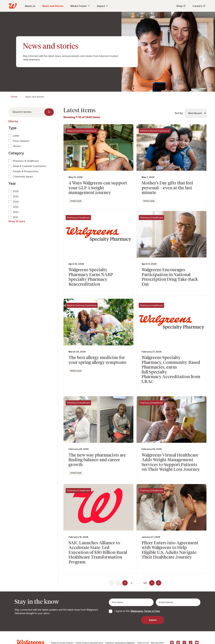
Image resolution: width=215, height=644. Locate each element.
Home (14, 97)
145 (145, 564)
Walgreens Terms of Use (145, 592)
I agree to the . (137, 592)
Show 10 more (17, 221)
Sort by (179, 113)
